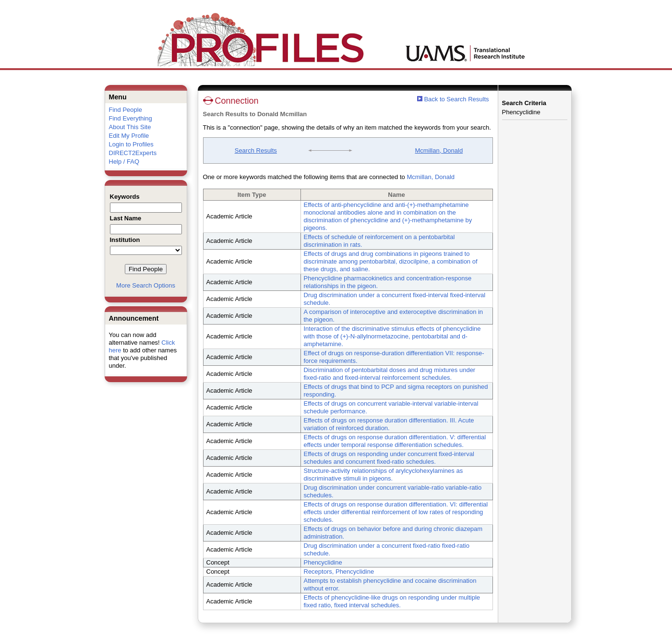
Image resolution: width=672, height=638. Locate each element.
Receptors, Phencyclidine (339, 572)
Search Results (256, 150)
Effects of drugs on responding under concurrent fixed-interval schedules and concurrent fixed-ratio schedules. (389, 458)
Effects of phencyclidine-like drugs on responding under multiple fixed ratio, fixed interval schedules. (392, 601)
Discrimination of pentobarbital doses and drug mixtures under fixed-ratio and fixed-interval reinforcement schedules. (390, 374)
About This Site (130, 127)
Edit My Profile (129, 136)
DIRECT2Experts (133, 153)
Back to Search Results (453, 99)
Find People (126, 110)
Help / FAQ (124, 162)
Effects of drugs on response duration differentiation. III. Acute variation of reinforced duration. (389, 424)
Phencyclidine (323, 562)
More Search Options (146, 285)
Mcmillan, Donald (439, 150)
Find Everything (131, 118)
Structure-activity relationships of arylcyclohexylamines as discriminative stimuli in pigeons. (384, 475)
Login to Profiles (131, 144)
